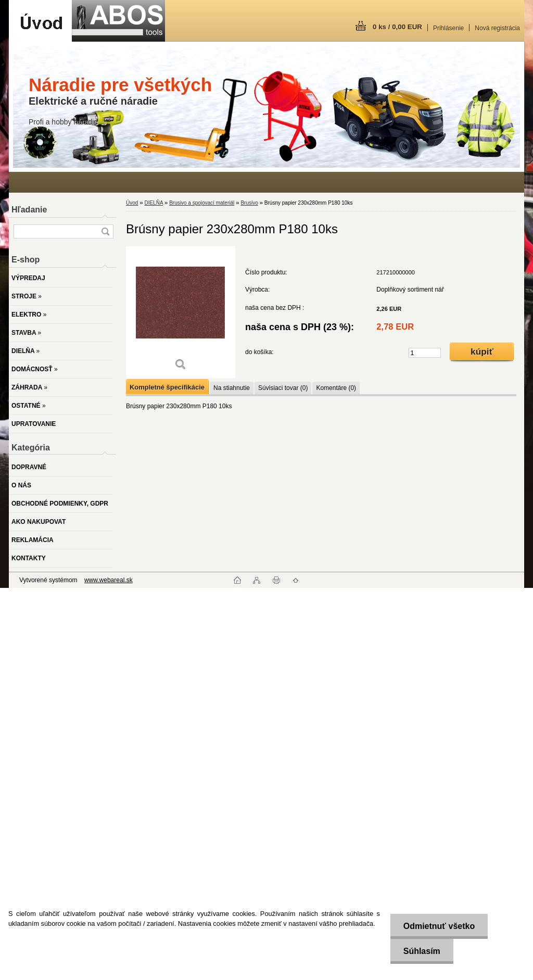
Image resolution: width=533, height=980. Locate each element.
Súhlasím (421, 951)
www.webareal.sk (109, 580)
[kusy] (425, 353)
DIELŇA (154, 203)
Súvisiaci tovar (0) (283, 388)
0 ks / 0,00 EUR (397, 27)
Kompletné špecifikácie (167, 387)
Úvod (132, 203)
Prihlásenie (448, 28)
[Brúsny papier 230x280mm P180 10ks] (181, 312)
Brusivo (249, 203)
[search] (105, 231)
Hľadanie (29, 210)
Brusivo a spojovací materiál (202, 203)
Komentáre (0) (336, 388)
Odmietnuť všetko (439, 926)
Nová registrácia (497, 28)
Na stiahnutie (232, 388)
